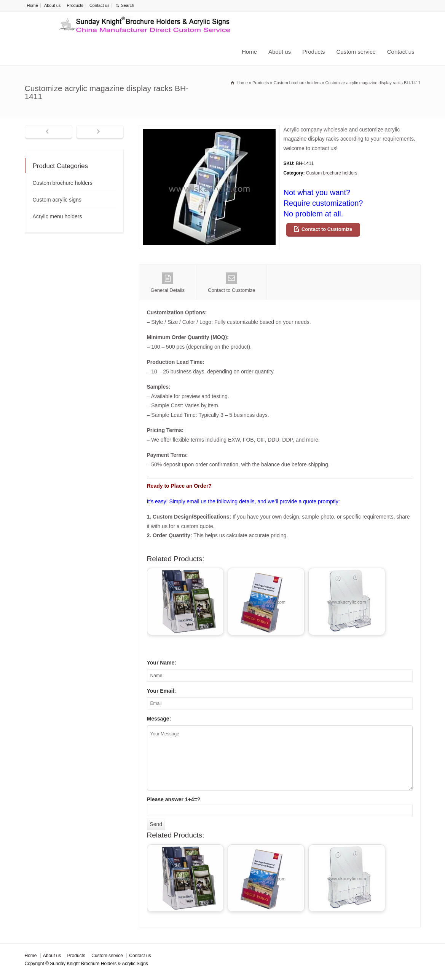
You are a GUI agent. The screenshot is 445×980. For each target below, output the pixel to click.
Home (33, 5)
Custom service (356, 52)
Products (75, 5)
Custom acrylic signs (57, 200)
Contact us (100, 5)
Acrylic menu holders (57, 216)
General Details (168, 283)
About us (52, 5)
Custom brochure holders (332, 173)
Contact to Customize (327, 229)
